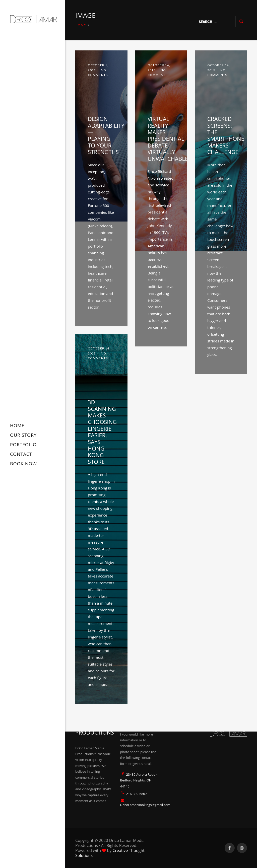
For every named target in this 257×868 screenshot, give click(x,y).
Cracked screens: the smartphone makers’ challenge (226, 135)
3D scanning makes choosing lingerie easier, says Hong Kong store (102, 432)
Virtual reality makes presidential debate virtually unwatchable (168, 138)
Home (81, 25)
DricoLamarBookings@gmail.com (145, 805)
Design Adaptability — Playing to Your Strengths (106, 135)
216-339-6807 (137, 794)
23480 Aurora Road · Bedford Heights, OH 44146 (139, 780)
